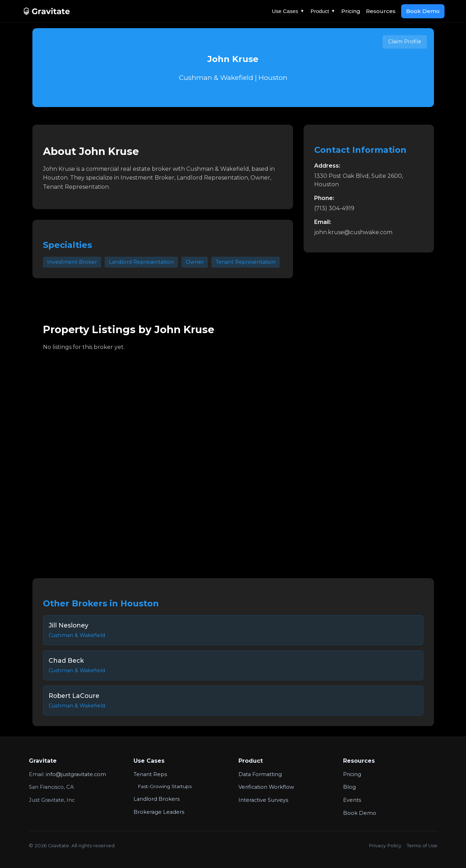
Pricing (351, 11)
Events (352, 800)
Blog (349, 787)
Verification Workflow (266, 787)
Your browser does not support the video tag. (233, 460)
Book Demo (423, 11)
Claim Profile (405, 42)
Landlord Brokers (157, 799)
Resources (381, 11)
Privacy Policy (385, 845)
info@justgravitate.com (76, 774)
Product (323, 11)
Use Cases (288, 11)
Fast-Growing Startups (165, 786)
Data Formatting (260, 774)
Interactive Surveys (263, 800)
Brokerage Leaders (159, 812)
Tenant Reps (150, 774)
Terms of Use (422, 845)
